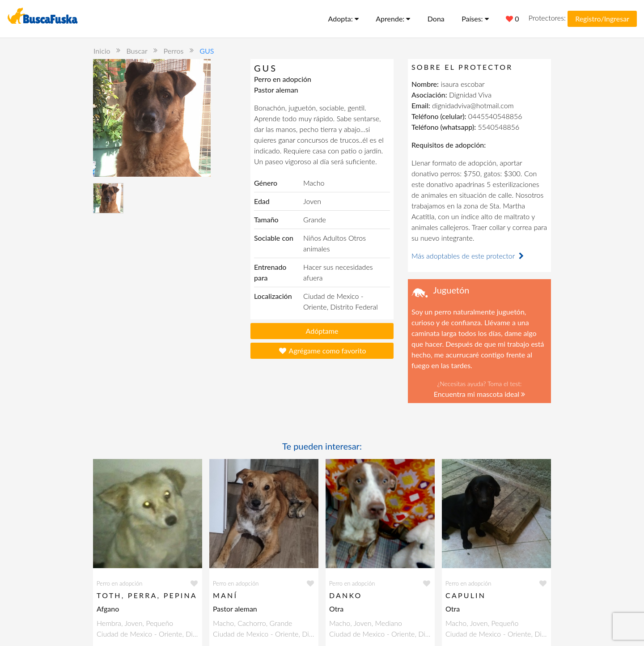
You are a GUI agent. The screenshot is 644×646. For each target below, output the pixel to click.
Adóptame (322, 331)
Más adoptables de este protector (469, 256)
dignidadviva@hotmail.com (473, 105)
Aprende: (393, 19)
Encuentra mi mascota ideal (480, 394)
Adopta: (343, 19)
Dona (436, 19)
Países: (475, 19)
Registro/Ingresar (602, 19)
